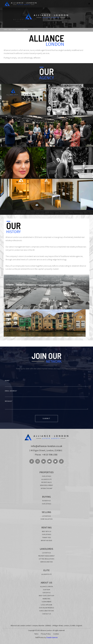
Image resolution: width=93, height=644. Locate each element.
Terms (36, 634)
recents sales (46, 482)
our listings (46, 476)
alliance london (47, 587)
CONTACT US (46, 614)
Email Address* (11, 391)
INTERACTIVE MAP (47, 489)
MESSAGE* (9, 401)
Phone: (38, 455)
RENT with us (46, 532)
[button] (89, 4)
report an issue (47, 541)
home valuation (47, 519)
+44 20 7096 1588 (50, 455)
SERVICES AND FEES (46, 562)
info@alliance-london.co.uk (47, 446)
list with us (46, 516)
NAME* (7, 381)
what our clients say (46, 596)
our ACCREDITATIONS (47, 611)
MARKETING (47, 599)
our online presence (46, 608)
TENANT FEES (46, 538)
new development (47, 485)
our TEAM (46, 590)
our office (46, 593)
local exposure (47, 605)
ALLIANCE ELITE (47, 479)
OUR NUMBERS (46, 602)
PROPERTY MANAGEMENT (46, 556)
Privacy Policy (46, 634)
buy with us (46, 501)
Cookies (56, 634)
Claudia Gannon (52, 638)
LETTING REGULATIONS (46, 559)
